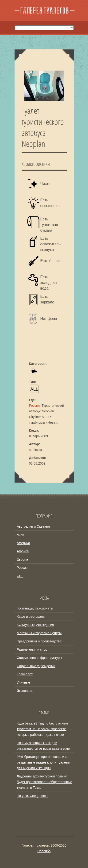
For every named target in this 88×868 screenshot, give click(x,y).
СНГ (20, 576)
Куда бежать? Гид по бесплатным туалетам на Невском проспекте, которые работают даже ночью (42, 729)
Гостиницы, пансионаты (35, 608)
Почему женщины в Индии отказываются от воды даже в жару (44, 746)
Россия (34, 406)
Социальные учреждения (36, 666)
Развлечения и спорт (33, 649)
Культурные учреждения (35, 625)
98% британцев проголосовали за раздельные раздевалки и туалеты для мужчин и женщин (43, 762)
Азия (21, 535)
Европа (23, 559)
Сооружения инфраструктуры (40, 658)
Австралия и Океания (33, 526)
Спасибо (44, 851)
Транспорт (25, 674)
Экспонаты (25, 691)
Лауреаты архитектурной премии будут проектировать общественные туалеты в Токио (45, 782)
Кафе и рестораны (31, 617)
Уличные (24, 682)
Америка (24, 543)
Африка (23, 551)
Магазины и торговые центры (39, 633)
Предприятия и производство (39, 641)
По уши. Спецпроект (33, 796)
